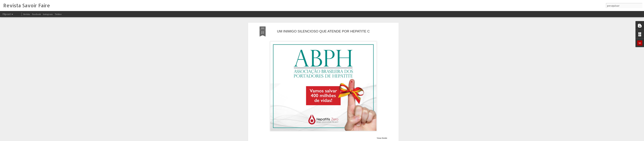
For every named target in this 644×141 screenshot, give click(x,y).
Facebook (36, 14)
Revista (27, 14)
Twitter (58, 14)
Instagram (48, 14)
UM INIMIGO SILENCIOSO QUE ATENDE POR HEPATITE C (323, 28)
